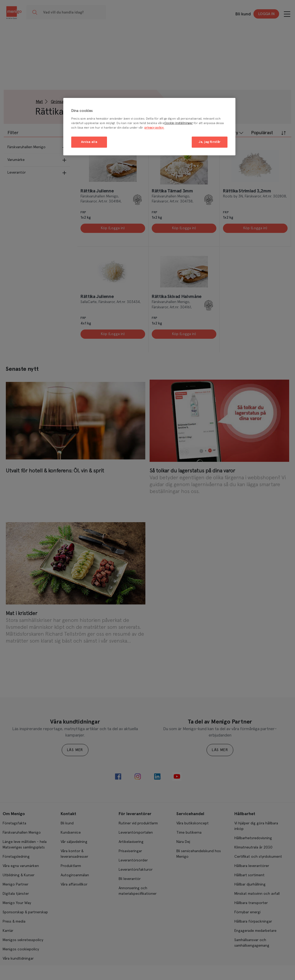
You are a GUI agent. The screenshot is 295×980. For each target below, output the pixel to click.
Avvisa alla (89, 142)
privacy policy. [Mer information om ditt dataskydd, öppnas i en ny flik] (154, 128)
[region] (149, 127)
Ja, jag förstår (210, 142)
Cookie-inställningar (178, 123)
